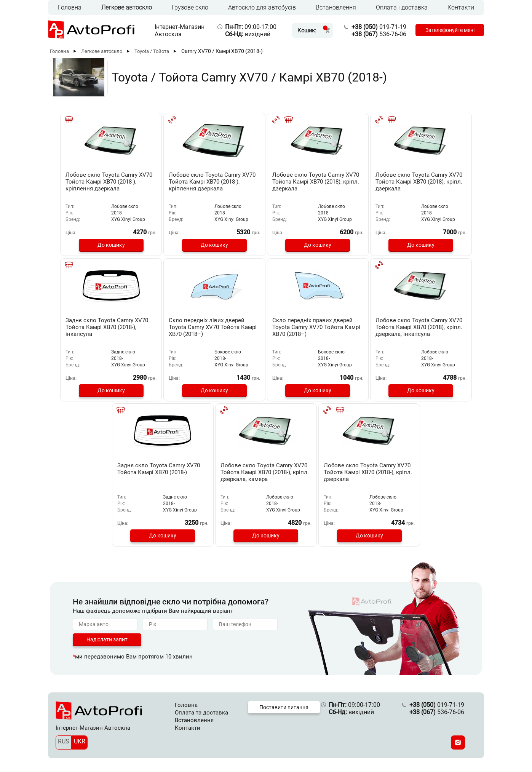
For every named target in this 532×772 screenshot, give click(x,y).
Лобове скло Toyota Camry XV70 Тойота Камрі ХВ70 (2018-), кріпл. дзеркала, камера (434, 330)
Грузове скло (190, 7)
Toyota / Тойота (152, 51)
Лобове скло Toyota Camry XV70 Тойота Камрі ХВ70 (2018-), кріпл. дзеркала (266, 471)
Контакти (461, 7)
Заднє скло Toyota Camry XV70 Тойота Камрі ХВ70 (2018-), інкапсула (432, 182)
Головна (70, 7)
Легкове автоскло (127, 7)
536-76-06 (375, 34)
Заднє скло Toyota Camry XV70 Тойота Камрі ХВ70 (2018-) (348, 326)
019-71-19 (375, 27)
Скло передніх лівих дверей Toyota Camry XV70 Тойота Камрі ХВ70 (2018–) (98, 326)
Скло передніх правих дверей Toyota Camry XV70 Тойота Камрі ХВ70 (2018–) (182, 326)
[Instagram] (458, 741)
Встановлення (336, 7)
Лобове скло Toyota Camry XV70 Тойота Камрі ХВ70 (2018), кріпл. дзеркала (266, 182)
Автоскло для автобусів (262, 7)
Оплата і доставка (402, 7)
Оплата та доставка (201, 711)
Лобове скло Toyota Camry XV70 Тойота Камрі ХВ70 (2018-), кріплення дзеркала (98, 185)
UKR (80, 740)
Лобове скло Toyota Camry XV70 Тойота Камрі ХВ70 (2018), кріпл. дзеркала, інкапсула (266, 330)
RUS (64, 740)
